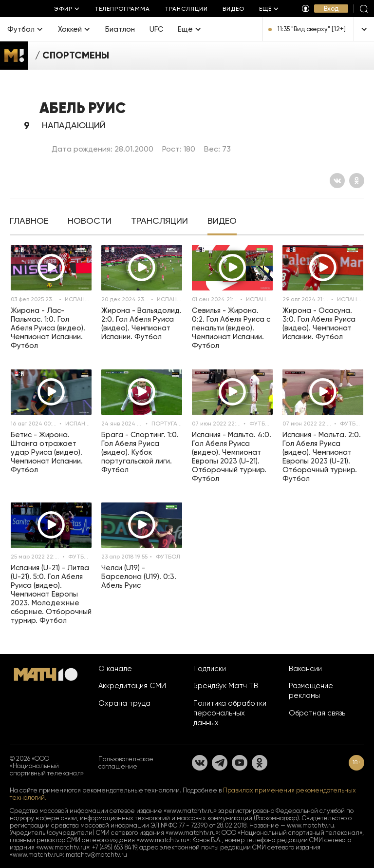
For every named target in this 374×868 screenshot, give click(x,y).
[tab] (29, 222)
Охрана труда (124, 703)
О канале (115, 669)
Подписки (210, 669)
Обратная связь (317, 713)
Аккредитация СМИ (132, 686)
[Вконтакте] (337, 181)
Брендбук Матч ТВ (226, 686)
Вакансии (305, 669)
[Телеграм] (220, 763)
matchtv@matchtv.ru (96, 855)
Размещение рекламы (311, 691)
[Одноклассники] (357, 181)
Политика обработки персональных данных (230, 713)
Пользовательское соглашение (126, 763)
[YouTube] (240, 763)
